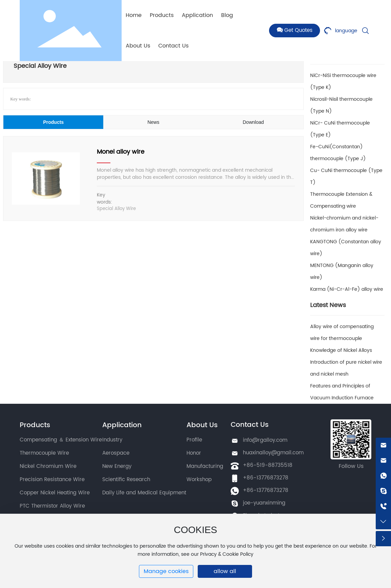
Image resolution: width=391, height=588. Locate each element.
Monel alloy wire (121, 152)
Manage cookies (166, 571)
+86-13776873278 (266, 478)
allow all (225, 571)
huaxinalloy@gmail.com (273, 453)
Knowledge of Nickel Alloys (341, 350)
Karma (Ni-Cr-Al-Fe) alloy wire (347, 289)
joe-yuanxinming (264, 503)
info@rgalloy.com (265, 440)
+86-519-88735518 (268, 465)
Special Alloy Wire (116, 209)
